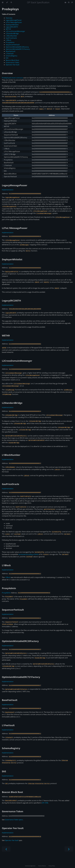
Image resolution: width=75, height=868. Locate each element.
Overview (9, 18)
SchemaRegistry (11, 56)
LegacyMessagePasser (14, 20)
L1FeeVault (10, 54)
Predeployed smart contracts (12, 78)
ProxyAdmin (10, 42)
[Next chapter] (69, 849)
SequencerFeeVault (13, 45)
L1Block (8, 40)
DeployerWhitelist (12, 25)
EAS (7, 58)
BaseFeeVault (11, 51)
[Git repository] (69, 2)
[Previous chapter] (6, 849)
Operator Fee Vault (13, 65)
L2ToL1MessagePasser (14, 22)
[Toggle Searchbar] (11, 2)
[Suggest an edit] (72, 2)
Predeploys (10, 9)
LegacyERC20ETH (12, 27)
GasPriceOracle (11, 38)
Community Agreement (30, 866)
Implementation (8, 190)
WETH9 (8, 29)
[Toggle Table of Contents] (3, 2)
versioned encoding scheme (29, 554)
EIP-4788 (45, 803)
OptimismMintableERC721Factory (18, 49)
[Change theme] (7, 2)
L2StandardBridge (12, 33)
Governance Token (12, 62)
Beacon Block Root (12, 60)
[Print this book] (66, 2)
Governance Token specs (14, 820)
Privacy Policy (52, 866)
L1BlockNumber (11, 36)
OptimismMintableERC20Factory (17, 47)
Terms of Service (42, 866)
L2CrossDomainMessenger (15, 31)
